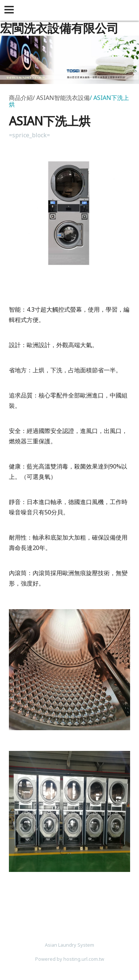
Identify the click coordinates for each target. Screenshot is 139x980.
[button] (10, 10)
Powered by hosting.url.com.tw (70, 959)
